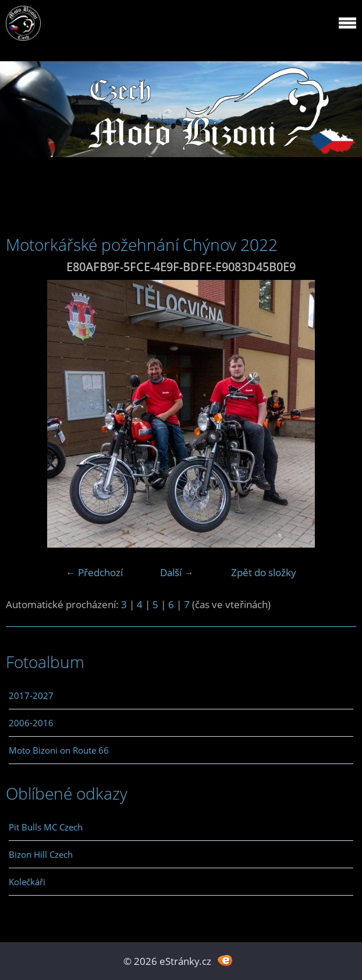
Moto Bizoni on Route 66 (59, 750)
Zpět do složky (264, 572)
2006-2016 (31, 723)
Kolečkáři (27, 882)
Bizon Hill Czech (41, 854)
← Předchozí (94, 572)
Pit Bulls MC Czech (46, 827)
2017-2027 (31, 695)
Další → (177, 572)
